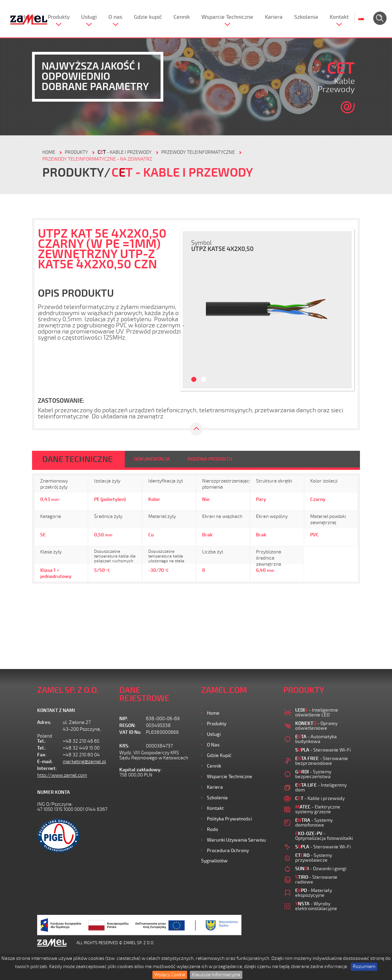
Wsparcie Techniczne (227, 17)
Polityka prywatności (229, 819)
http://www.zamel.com (62, 775)
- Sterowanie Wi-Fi (323, 750)
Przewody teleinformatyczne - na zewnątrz (97, 159)
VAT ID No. (130, 732)
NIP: (124, 719)
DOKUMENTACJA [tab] (152, 459)
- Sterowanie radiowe (316, 880)
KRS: (124, 746)
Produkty (59, 17)
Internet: (47, 768)
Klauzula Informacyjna (216, 975)
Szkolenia (306, 17)
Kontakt (339, 17)
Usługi (89, 17)
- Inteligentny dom (321, 788)
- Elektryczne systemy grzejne (318, 809)
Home (213, 713)
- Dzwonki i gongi (321, 869)
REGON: (128, 725)
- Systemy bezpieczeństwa (313, 774)
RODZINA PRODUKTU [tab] (210, 459)
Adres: (44, 722)
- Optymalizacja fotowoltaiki (324, 836)
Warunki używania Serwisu (236, 840)
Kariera (274, 17)
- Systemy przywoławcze (314, 858)
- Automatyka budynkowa (316, 739)
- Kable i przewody (125, 152)
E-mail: (45, 762)
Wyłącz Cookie (170, 975)
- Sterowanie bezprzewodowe (322, 761)
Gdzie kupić (148, 17)
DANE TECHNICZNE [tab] (78, 459)
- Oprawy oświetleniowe (316, 726)
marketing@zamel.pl (84, 762)
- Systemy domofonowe (314, 823)
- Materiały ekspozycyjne (314, 893)
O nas (115, 17)
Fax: (42, 755)
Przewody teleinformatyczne (198, 152)
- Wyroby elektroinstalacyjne (316, 906)
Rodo (213, 829)
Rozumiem (364, 967)
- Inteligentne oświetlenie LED (317, 712)
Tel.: (42, 741)
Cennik (182, 17)
